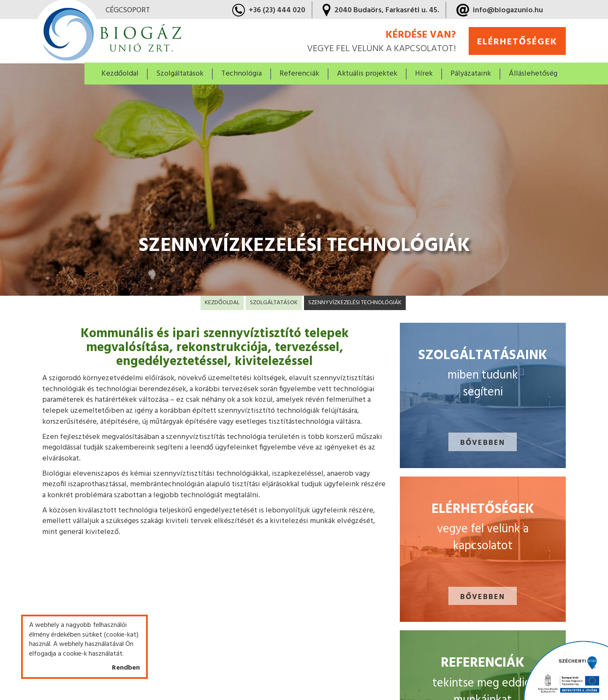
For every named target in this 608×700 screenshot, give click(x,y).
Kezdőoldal (120, 74)
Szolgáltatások (274, 303)
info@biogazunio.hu (508, 10)
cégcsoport (128, 11)
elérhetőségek (517, 42)
